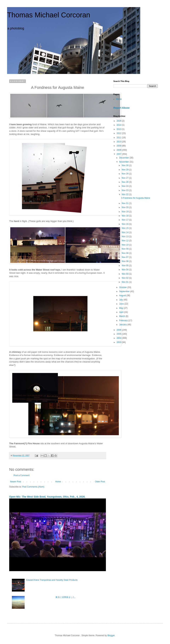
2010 (119, 142)
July (121, 300)
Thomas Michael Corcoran (49, 15)
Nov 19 (125, 212)
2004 (119, 338)
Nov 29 (125, 170)
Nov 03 (125, 274)
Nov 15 (125, 228)
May (121, 308)
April (122, 312)
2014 (119, 125)
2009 (119, 146)
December (124, 158)
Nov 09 (125, 249)
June (122, 304)
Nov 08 (125, 253)
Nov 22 (125, 194)
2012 (119, 133)
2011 (119, 138)
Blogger (111, 635)
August (123, 295)
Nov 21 (125, 203)
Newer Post (16, 482)
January (123, 325)
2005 (119, 334)
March (122, 316)
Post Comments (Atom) (33, 487)
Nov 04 (125, 270)
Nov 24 (125, 186)
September (125, 291)
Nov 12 (125, 241)
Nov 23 (125, 190)
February (124, 320)
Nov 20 (125, 207)
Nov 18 (125, 216)
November (124, 162)
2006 (119, 330)
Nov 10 (125, 245)
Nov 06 (125, 261)
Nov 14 (125, 232)
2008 (119, 150)
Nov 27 (125, 178)
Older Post (100, 482)
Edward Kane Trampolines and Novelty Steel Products (52, 580)
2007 (119, 154)
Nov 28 (125, 174)
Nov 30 (125, 165)
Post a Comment (22, 475)
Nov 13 (125, 236)
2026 (119, 121)
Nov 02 (125, 278)
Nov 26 (125, 182)
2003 (119, 342)
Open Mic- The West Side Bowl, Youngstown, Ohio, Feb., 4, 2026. (47, 497)
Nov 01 (125, 282)
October (123, 287)
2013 (119, 129)
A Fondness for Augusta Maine (136, 198)
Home (58, 482)
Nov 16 (125, 224)
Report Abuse (121, 108)
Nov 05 (125, 266)
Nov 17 (125, 220)
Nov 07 (125, 257)
